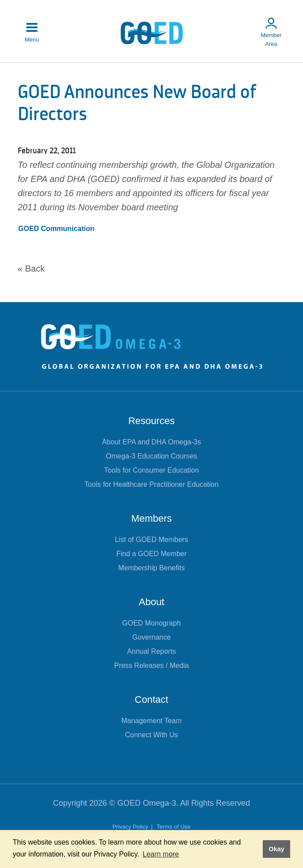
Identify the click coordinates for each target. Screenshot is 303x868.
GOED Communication (56, 229)
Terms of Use (174, 827)
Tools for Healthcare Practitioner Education (151, 484)
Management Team (151, 721)
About (152, 602)
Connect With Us (151, 735)
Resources (151, 421)
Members (152, 518)
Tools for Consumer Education (151, 470)
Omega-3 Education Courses (151, 456)
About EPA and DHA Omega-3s (152, 442)
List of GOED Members (151, 540)
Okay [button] (276, 849)
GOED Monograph (151, 623)
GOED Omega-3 (147, 803)
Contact (152, 699)
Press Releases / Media (151, 665)
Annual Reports (151, 651)
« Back (31, 269)
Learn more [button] (161, 854)
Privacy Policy (131, 827)
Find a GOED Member (151, 554)
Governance (151, 637)
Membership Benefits (151, 568)
